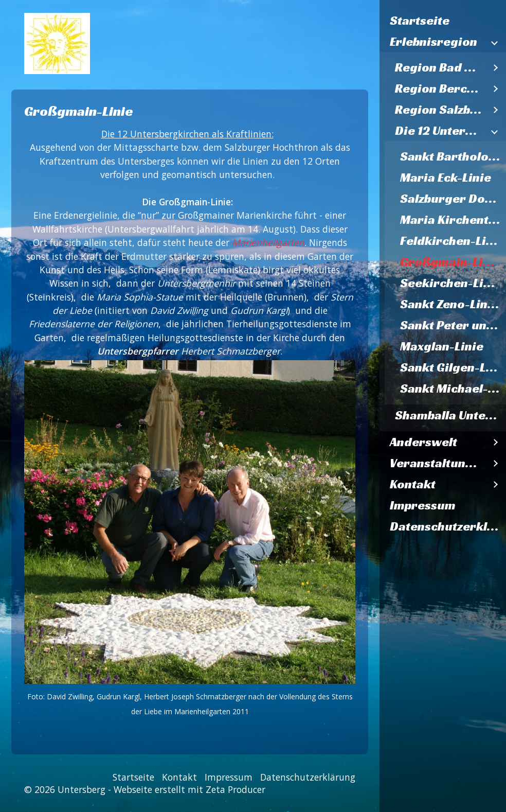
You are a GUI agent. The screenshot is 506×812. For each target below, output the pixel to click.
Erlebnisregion (433, 42)
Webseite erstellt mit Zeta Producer (189, 789)
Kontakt (413, 484)
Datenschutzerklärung (448, 526)
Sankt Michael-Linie (453, 389)
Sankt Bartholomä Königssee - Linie (453, 156)
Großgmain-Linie (451, 262)
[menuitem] (443, 21)
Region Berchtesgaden (440, 89)
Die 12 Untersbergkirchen (440, 131)
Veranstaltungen (438, 463)
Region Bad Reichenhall (440, 67)
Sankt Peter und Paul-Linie (453, 325)
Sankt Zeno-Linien (453, 304)
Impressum (423, 505)
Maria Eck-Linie (446, 178)
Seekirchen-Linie (451, 283)
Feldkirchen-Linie (452, 241)
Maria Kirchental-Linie (453, 220)
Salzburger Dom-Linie (453, 199)
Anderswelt (423, 442)
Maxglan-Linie (442, 346)
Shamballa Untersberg (450, 415)
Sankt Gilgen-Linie (453, 367)
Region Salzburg (440, 110)
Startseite (420, 21)
